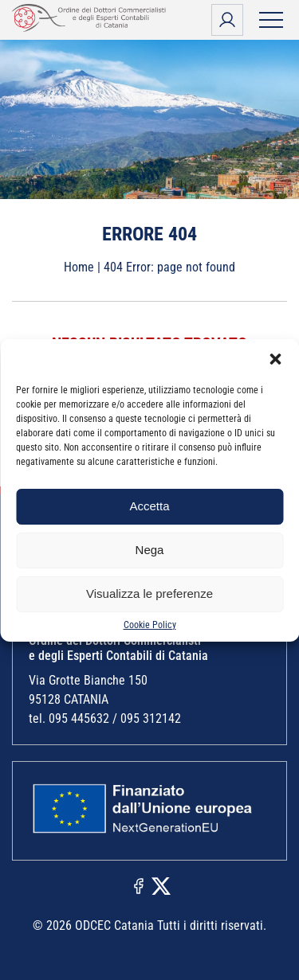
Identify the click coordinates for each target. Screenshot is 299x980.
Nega (150, 550)
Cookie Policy (150, 625)
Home (79, 267)
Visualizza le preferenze (149, 593)
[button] (275, 359)
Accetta (149, 506)
